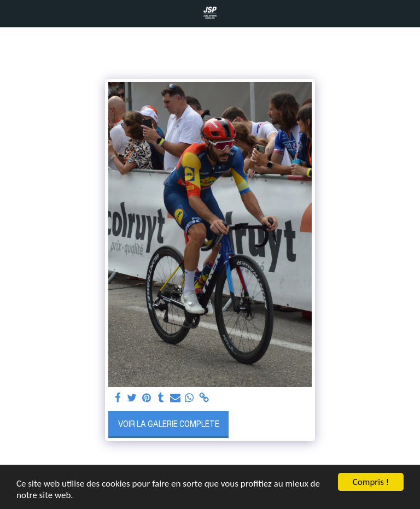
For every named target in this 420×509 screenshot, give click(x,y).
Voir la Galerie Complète (169, 424)
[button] (12, 13)
